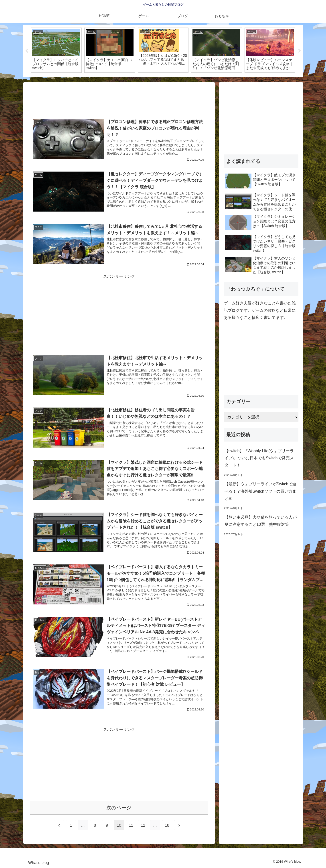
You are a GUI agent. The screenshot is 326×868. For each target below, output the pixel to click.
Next (300, 51)
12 (143, 825)
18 (167, 825)
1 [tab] (156, 80)
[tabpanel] (56, 50)
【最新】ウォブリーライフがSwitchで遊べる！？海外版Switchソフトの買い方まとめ (260, 491)
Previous (27, 51)
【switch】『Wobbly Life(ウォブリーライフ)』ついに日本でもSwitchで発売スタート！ (259, 458)
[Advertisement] (119, 100)
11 (131, 825)
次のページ (119, 808)
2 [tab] (163, 80)
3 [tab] (170, 80)
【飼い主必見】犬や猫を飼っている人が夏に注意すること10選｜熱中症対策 (261, 521)
